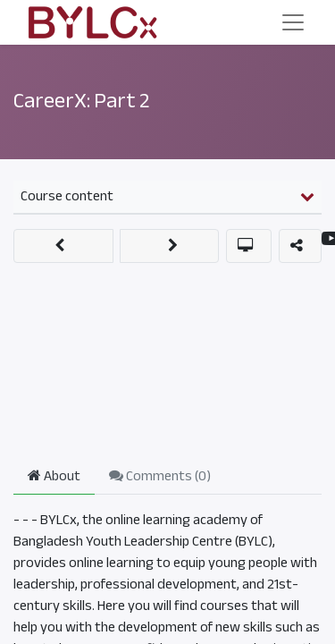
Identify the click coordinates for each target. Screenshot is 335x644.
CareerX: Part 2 (81, 100)
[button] (63, 246)
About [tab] (54, 476)
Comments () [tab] (160, 476)
